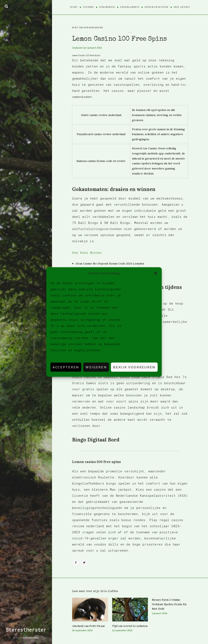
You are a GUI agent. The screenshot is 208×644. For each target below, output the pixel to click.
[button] (156, 273)
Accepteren (66, 367)
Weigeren (96, 367)
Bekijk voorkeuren (134, 367)
